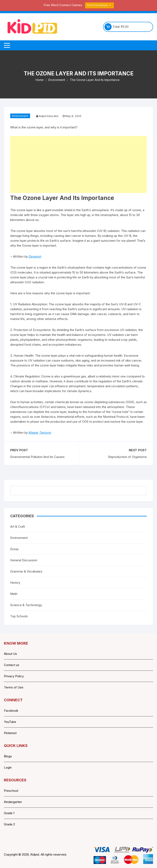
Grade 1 (9, 813)
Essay (14, 549)
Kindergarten (13, 802)
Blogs (8, 756)
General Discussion (24, 560)
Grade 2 (9, 824)
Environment (20, 116)
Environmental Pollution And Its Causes (37, 457)
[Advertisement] (78, 164)
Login (8, 767)
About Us (10, 654)
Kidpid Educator (49, 116)
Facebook (11, 711)
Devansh (35, 256)
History (15, 583)
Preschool (11, 791)
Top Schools (19, 616)
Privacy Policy (14, 676)
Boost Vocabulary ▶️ (99, 5)
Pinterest (10, 733)
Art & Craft (18, 527)
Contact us (12, 665)
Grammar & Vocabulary (26, 571)
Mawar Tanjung (40, 433)
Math (14, 594)
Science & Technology (26, 605)
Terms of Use (14, 687)
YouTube (10, 722)
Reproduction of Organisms (127, 457)
